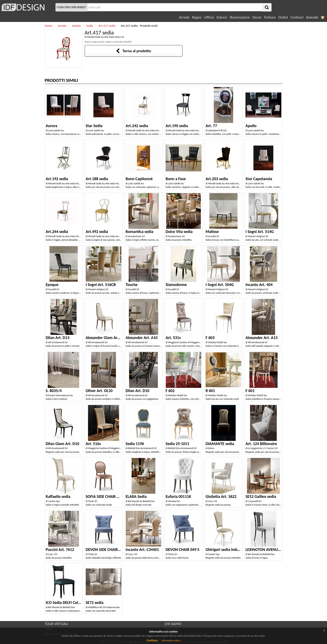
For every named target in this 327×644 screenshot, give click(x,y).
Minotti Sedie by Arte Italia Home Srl (105, 37)
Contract (297, 17)
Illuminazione (240, 17)
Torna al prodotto (133, 51)
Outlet (283, 17)
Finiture (270, 17)
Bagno (197, 17)
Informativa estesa (171, 640)
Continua (152, 640)
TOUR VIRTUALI (56, 624)
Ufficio (209, 17)
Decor (257, 17)
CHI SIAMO (173, 624)
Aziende (312, 17)
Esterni (222, 17)
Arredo (184, 17)
